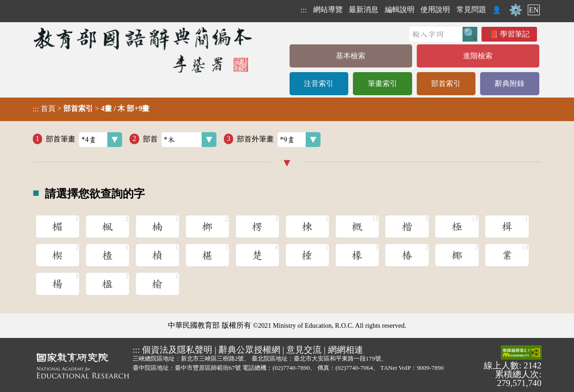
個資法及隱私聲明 (177, 350)
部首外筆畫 (279, 140)
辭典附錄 (510, 83)
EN (534, 10)
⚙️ (516, 10)
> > (91, 109)
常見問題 (471, 9)
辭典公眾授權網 (250, 350)
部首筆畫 (84, 140)
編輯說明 (400, 9)
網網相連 (346, 350)
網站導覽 (328, 9)
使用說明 (435, 9)
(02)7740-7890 (291, 368)
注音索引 (319, 83)
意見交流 (304, 350)
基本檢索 (351, 56)
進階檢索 (478, 56)
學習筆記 (515, 34)
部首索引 (446, 83)
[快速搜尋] (436, 34)
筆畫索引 (383, 83)
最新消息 (364, 9)
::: (304, 10)
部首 (180, 140)
